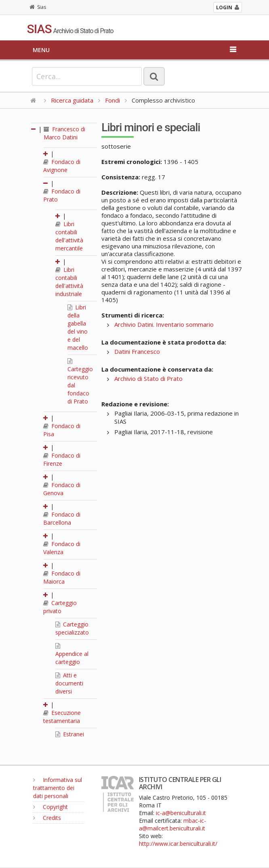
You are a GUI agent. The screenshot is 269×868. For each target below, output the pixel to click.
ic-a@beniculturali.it (181, 813)
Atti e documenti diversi (69, 683)
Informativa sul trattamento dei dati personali (58, 788)
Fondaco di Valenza (62, 548)
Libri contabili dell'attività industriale (69, 282)
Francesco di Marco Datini (64, 133)
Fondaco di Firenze (62, 459)
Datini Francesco (137, 351)
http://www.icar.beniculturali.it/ (178, 844)
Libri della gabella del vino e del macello (78, 327)
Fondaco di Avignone (62, 166)
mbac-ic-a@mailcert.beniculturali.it (172, 824)
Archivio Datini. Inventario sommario (164, 324)
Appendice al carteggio (72, 654)
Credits (47, 818)
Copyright (50, 807)
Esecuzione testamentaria (62, 717)
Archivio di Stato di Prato (148, 378)
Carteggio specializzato (72, 628)
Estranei (70, 734)
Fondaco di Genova (62, 489)
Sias (38, 7)
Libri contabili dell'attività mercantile (69, 236)
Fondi (112, 100)
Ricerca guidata (72, 100)
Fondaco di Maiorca (62, 577)
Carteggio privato (60, 607)
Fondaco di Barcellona (62, 518)
